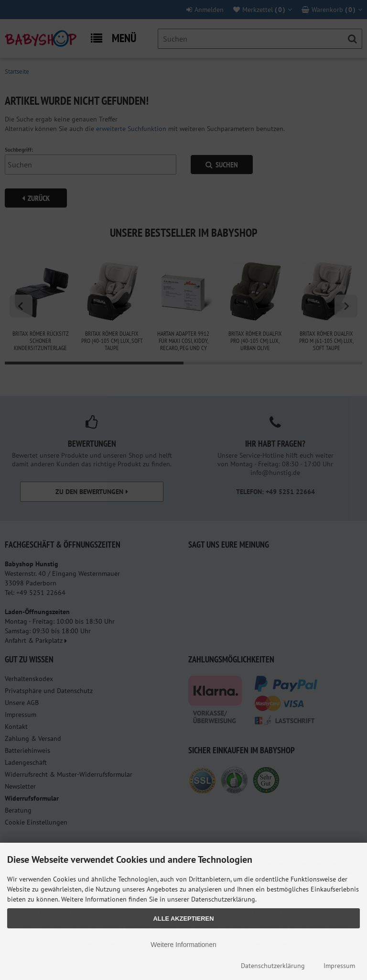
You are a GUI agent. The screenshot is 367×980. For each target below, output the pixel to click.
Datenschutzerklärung (273, 966)
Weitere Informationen (183, 945)
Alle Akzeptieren (184, 919)
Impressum (339, 966)
